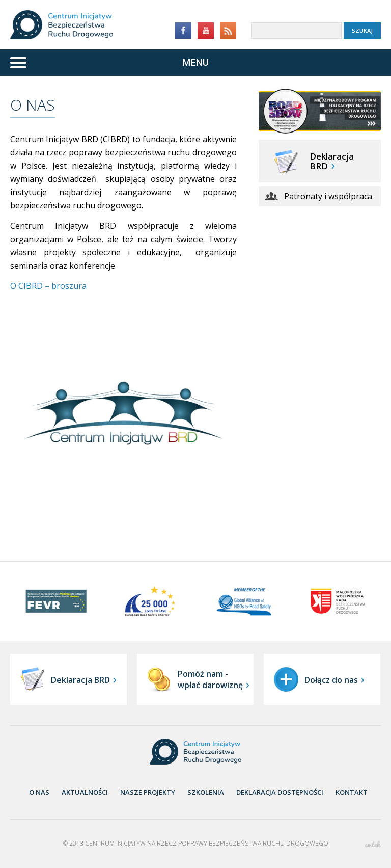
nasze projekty (148, 792)
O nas (39, 792)
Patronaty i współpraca (328, 196)
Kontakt (352, 792)
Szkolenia (206, 792)
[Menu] (195, 63)
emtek (373, 844)
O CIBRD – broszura (48, 286)
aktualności (85, 792)
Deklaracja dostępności (280, 792)
